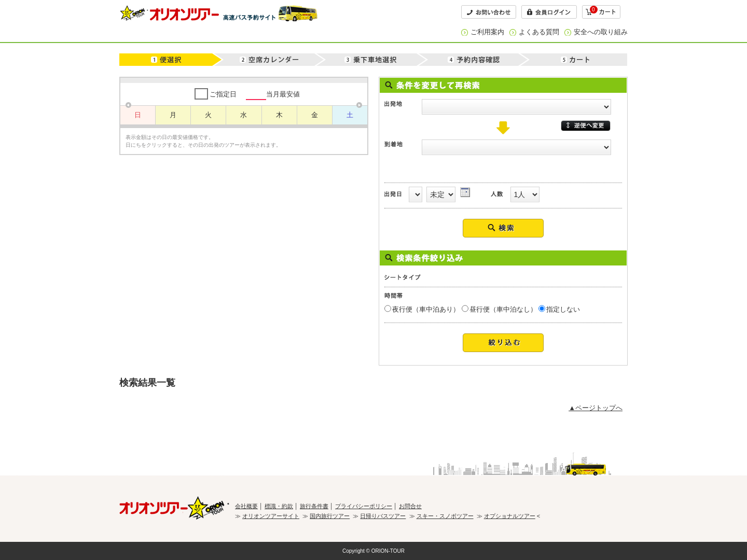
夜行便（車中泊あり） (426, 309)
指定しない (563, 309)
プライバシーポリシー (364, 506)
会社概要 (246, 506)
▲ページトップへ (596, 408)
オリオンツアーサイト (271, 516)
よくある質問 (539, 32)
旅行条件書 (314, 506)
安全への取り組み (601, 32)
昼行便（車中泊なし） (503, 309)
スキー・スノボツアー (445, 516)
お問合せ (410, 506)
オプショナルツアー (510, 516)
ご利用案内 (487, 32)
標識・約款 (279, 506)
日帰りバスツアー (383, 516)
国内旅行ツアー (330, 516)
